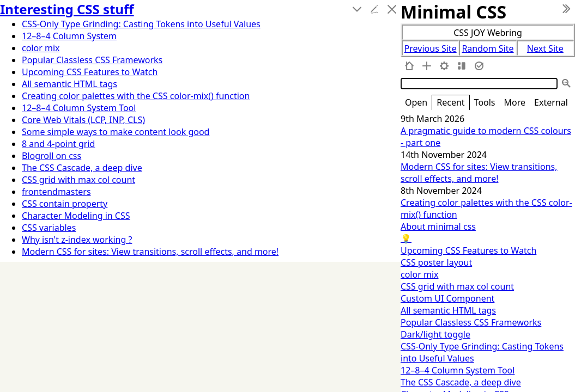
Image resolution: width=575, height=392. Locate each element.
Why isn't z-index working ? (77, 240)
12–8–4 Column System (69, 36)
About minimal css (438, 226)
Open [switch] (416, 102)
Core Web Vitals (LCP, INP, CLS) (83, 120)
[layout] (462, 66)
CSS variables (49, 228)
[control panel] (444, 66)
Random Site (488, 48)
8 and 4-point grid (58, 144)
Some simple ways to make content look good (116, 132)
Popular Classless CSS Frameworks (471, 322)
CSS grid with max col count (457, 286)
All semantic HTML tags (448, 310)
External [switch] (551, 102)
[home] (409, 66)
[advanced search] (566, 83)
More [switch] (515, 102)
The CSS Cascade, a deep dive (461, 382)
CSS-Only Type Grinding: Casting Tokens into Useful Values (141, 24)
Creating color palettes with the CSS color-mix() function (136, 96)
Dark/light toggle (435, 334)
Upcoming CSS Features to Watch (468, 250)
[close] (392, 9)
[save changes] (479, 66)
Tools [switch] (485, 102)
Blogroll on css (52, 156)
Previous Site (431, 48)
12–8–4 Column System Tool (458, 370)
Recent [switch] (450, 102)
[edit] (374, 9)
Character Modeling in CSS (76, 216)
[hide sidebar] (566, 9)
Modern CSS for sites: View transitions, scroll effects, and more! (479, 173)
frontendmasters (56, 192)
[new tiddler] (427, 66)
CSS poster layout (436, 262)
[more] (357, 9)
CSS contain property (65, 204)
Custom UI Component (447, 298)
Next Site (545, 48)
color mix (420, 274)
